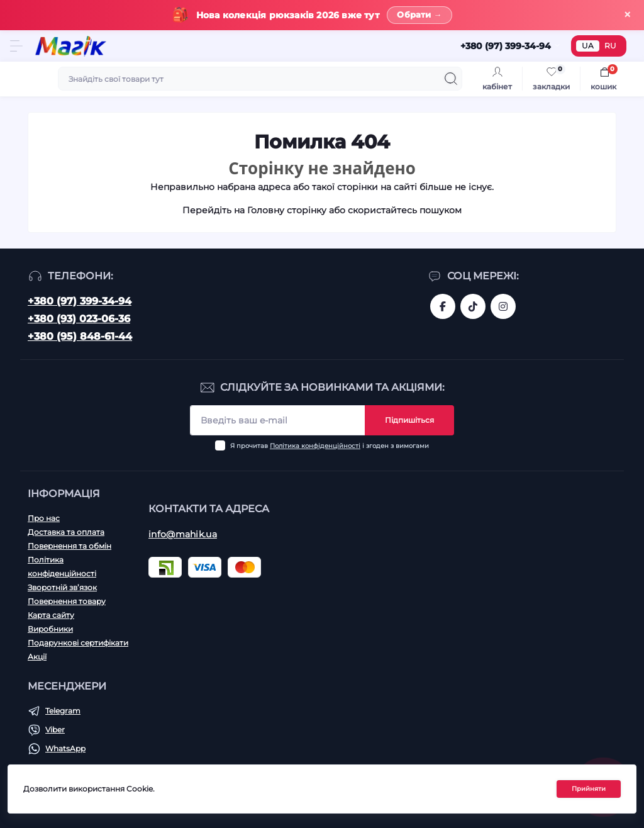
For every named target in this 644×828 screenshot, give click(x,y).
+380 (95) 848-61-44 (80, 336)
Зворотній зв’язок (62, 587)
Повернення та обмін (69, 546)
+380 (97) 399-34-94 (80, 301)
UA (588, 46)
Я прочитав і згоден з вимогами (330, 446)
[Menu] (16, 47)
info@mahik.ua (183, 534)
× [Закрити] (627, 15)
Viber (55, 730)
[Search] (451, 79)
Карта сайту (51, 615)
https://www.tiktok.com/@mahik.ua (473, 306)
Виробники (50, 629)
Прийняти (589, 789)
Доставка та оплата (66, 532)
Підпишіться (409, 420)
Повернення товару (67, 601)
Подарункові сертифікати (78, 643)
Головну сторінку (287, 211)
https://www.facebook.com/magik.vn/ (443, 306)
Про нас (44, 518)
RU (610, 46)
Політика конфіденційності (315, 446)
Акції (37, 657)
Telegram (63, 711)
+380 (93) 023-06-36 (79, 319)
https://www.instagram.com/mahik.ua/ (503, 306)
